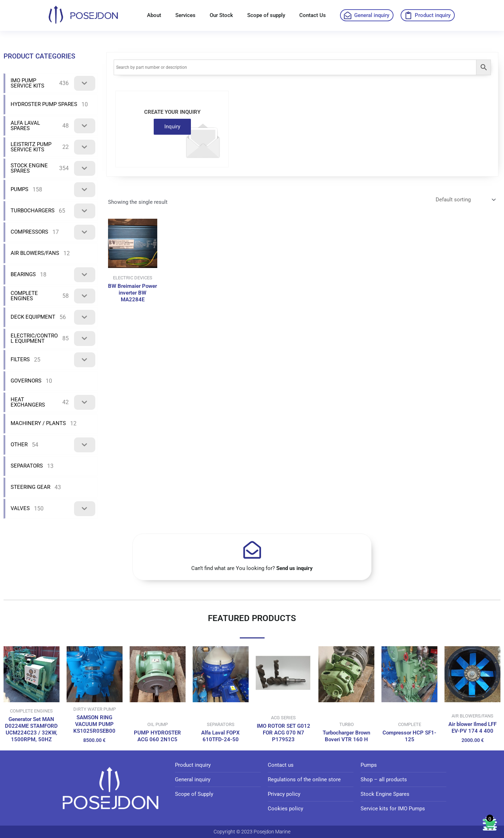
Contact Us (313, 15)
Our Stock (221, 15)
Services (185, 15)
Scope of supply (266, 15)
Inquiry (172, 127)
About (154, 15)
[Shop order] (465, 200)
